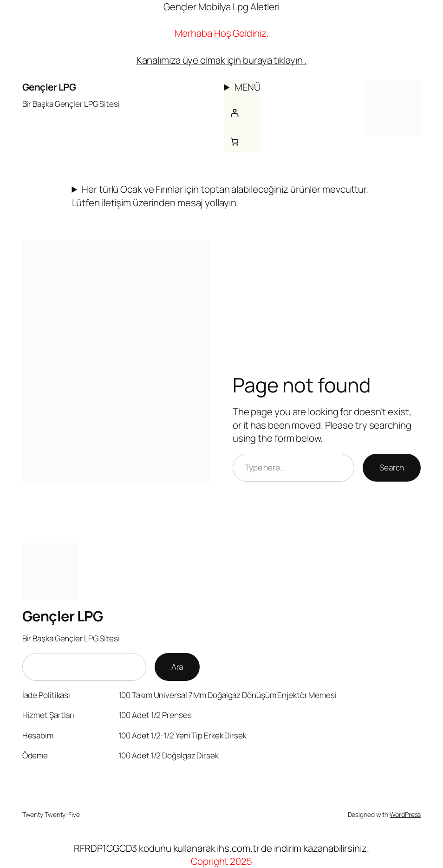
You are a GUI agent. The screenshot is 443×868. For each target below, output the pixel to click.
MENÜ (248, 87)
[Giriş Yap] (234, 113)
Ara (177, 667)
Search (392, 467)
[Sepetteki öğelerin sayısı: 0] (234, 141)
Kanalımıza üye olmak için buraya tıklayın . (222, 60)
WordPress (405, 814)
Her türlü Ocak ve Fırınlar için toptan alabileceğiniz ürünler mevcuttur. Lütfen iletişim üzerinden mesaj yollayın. (220, 196)
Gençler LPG (49, 87)
